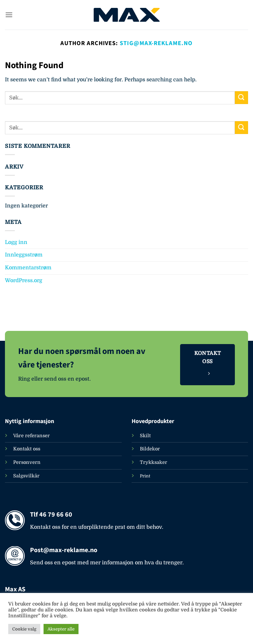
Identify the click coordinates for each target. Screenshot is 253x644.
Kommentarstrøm (28, 268)
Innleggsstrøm (24, 255)
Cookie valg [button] (24, 629)
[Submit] (241, 98)
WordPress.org (24, 281)
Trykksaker (154, 462)
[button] (9, 15)
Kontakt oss (27, 449)
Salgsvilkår (26, 476)
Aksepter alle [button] (61, 629)
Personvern (27, 462)
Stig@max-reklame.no (156, 43)
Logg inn (16, 242)
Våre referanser (32, 436)
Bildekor (150, 449)
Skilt (145, 436)
